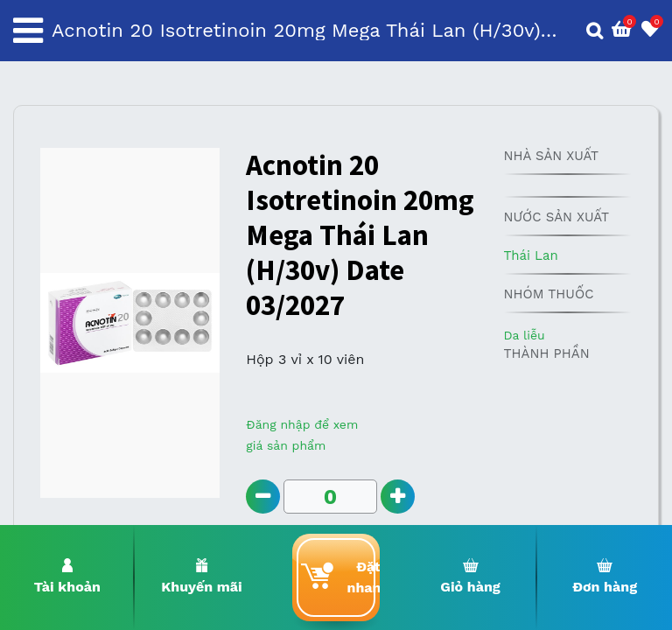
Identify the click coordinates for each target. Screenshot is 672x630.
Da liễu (524, 335)
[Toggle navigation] (28, 31)
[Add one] (398, 497)
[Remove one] (263, 497)
